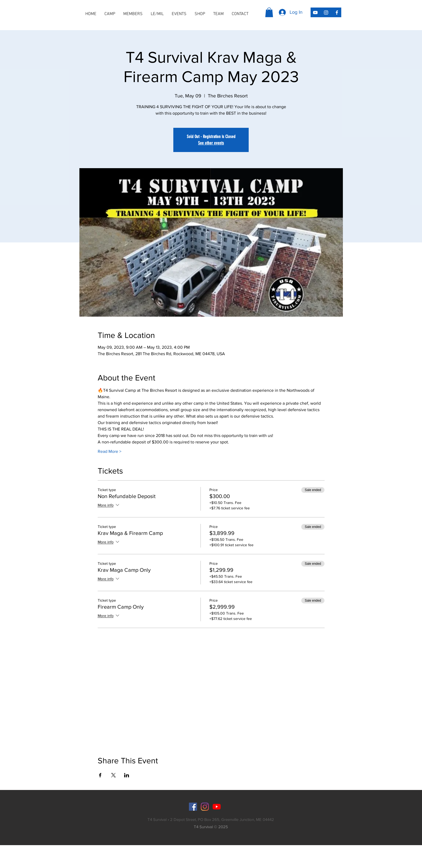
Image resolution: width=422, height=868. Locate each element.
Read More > (110, 451)
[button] (133, 14)
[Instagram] (205, 807)
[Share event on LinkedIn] (127, 775)
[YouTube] (217, 807)
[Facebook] (193, 807)
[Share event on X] (113, 775)
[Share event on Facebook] (100, 775)
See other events (211, 143)
